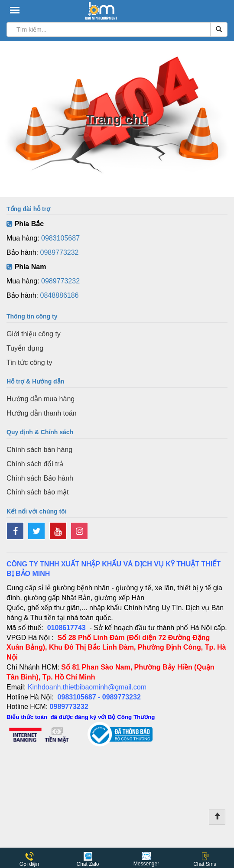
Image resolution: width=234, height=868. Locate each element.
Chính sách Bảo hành (40, 478)
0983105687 (60, 238)
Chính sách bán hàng (39, 450)
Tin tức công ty (29, 362)
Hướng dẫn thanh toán (42, 413)
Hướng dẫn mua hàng (41, 399)
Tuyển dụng (25, 348)
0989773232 (60, 252)
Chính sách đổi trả (35, 464)
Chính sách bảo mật (37, 492)
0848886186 (60, 295)
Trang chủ (117, 119)
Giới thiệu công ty (34, 334)
